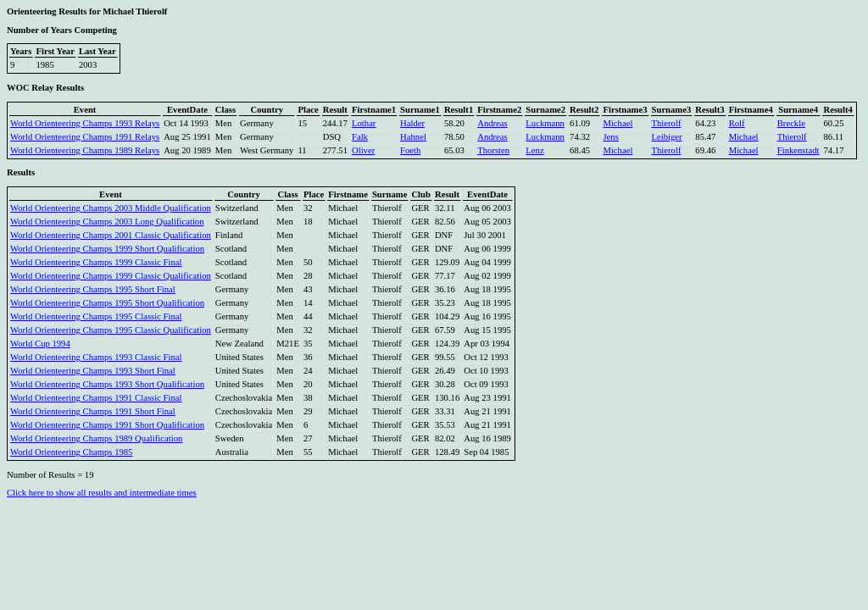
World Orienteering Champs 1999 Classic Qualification (111, 276)
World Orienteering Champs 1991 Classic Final (96, 398)
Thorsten (493, 150)
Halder (412, 123)
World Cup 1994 (40, 344)
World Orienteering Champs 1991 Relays (85, 137)
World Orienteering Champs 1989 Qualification (96, 438)
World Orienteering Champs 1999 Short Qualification (107, 249)
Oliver (363, 150)
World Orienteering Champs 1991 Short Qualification (107, 425)
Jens (610, 137)
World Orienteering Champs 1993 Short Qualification (107, 384)
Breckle (791, 123)
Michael (618, 123)
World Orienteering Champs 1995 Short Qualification (107, 303)
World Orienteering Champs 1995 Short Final (93, 289)
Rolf (737, 123)
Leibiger (667, 137)
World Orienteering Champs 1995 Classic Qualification (111, 330)
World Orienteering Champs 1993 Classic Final (96, 357)
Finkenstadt (798, 150)
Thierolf (667, 123)
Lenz (534, 150)
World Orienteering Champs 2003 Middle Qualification (111, 208)
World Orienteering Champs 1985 (71, 452)
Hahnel (413, 137)
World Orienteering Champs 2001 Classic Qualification (111, 235)
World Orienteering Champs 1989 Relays (85, 150)
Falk (360, 137)
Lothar (364, 123)
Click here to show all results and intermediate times (102, 493)
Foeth (410, 150)
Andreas (492, 123)
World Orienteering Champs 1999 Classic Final (96, 262)
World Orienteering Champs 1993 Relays (85, 123)
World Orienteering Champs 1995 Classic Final (96, 316)
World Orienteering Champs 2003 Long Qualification (107, 222)
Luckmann (545, 123)
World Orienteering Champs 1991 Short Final (93, 411)
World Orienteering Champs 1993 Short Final (93, 371)
